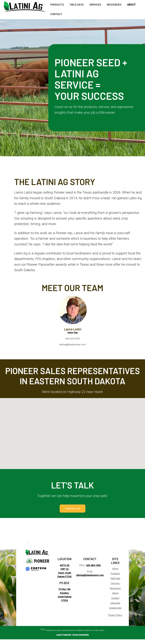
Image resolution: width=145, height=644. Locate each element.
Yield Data (77, 5)
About (131, 5)
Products (57, 5)
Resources (114, 5)
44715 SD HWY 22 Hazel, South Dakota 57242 (64, 578)
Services (95, 5)
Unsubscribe (115, 613)
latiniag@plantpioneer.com (90, 580)
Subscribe (115, 608)
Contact (56, 14)
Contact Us (73, 511)
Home (115, 573)
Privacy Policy (115, 620)
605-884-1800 (93, 570)
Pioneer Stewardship (81, 639)
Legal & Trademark (64, 639)
